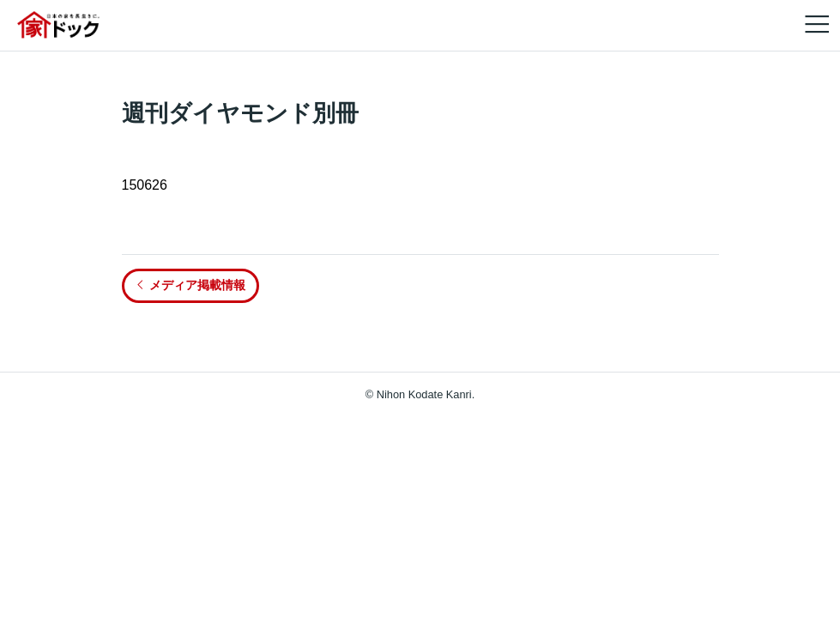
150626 (145, 185)
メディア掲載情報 (190, 285)
